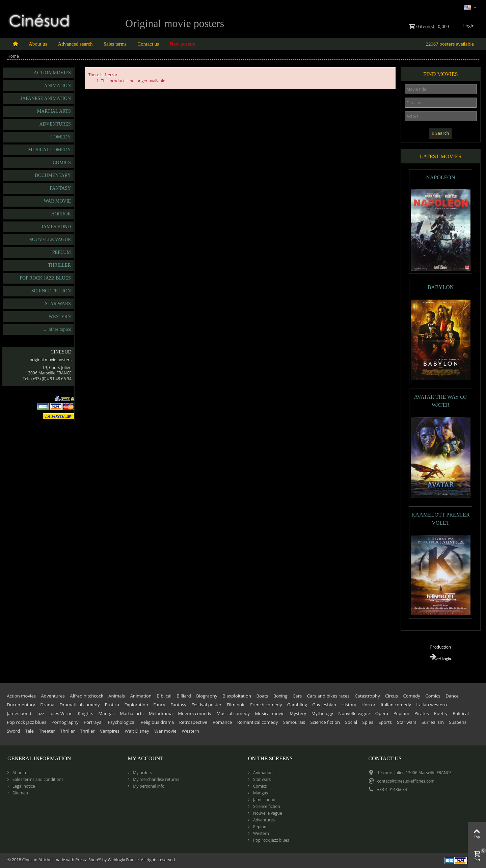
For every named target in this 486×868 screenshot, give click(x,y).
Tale (29, 731)
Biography (207, 696)
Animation (58, 86)
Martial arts (54, 111)
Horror (61, 214)
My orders (142, 773)
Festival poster (207, 705)
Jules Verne (61, 713)
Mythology (322, 713)
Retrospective (193, 722)
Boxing (280, 696)
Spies (368, 722)
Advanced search (75, 44)
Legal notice (23, 786)
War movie (57, 201)
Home (13, 56)
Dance (452, 696)
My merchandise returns (156, 779)
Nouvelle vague (50, 240)
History (349, 705)
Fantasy (60, 188)
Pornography (65, 722)
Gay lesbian (324, 705)
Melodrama (161, 713)
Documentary (53, 175)
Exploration (136, 705)
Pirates (422, 713)
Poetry (441, 713)
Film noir (236, 705)
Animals (117, 696)
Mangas (107, 713)
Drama (47, 705)
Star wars (58, 304)
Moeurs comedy (195, 713)
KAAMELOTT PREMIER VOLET (441, 519)
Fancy (159, 705)
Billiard (184, 696)
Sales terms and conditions (37, 779)
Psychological (122, 722)
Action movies (52, 73)
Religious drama (157, 722)
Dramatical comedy (80, 705)
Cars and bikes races (328, 696)
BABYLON (441, 287)
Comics (62, 163)
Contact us (148, 44)
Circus (391, 696)
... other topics (57, 329)
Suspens (457, 722)
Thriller (59, 265)
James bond (56, 227)
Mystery (298, 713)
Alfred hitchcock (86, 696)
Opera (382, 713)
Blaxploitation (237, 696)
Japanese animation (46, 98)
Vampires (110, 731)
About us (38, 44)
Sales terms (115, 44)
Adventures (55, 124)
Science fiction (51, 291)
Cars (297, 696)
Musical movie (269, 713)
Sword (13, 731)
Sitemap (20, 793)
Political (461, 713)
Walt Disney (137, 731)
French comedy (266, 705)
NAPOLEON (440, 177)
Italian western (431, 705)
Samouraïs (294, 722)
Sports (385, 722)
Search (440, 133)
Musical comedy (49, 150)
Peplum (62, 252)
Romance (222, 722)
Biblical (164, 696)
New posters (182, 44)
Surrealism (433, 722)
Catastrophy (367, 696)
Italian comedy (396, 705)
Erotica (112, 705)
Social (351, 722)
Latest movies (441, 156)
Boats (262, 696)
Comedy (61, 137)
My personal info (148, 786)
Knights (85, 713)
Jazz (40, 713)
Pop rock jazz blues (45, 278)
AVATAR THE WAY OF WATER (441, 401)
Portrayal (93, 722)
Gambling (297, 705)
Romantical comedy (258, 722)
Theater (47, 731)
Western (60, 317)
